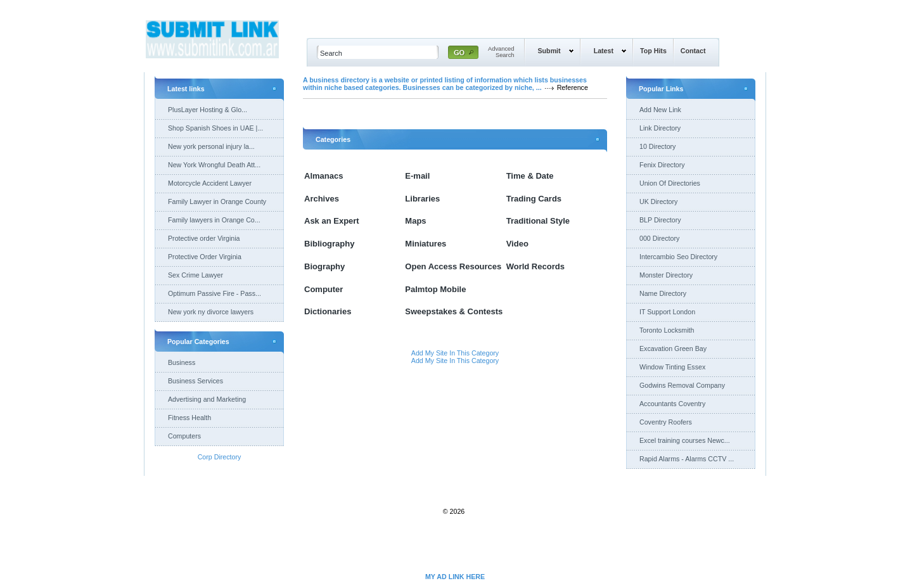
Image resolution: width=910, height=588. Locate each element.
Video (517, 244)
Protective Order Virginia (205, 257)
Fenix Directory (662, 165)
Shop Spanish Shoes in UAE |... (215, 128)
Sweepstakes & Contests (454, 311)
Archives (322, 199)
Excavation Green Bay (673, 348)
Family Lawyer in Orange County (217, 201)
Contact (693, 51)
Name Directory (663, 293)
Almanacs (324, 176)
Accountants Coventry (672, 404)
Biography (324, 266)
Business (182, 362)
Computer (324, 289)
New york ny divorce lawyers (211, 312)
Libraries (422, 199)
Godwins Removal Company (682, 385)
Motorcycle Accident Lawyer (210, 183)
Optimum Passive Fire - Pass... (215, 293)
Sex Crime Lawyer (195, 275)
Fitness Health (189, 418)
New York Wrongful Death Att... (214, 165)
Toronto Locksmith (667, 330)
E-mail (417, 176)
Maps (415, 221)
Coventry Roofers (666, 422)
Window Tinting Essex (672, 367)
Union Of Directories (670, 183)
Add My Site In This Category (455, 353)
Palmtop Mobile (435, 289)
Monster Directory (666, 275)
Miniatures (426, 244)
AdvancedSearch (501, 52)
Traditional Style (538, 221)
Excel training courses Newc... (685, 440)
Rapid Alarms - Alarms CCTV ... (687, 459)
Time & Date (530, 176)
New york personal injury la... (211, 146)
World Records (535, 266)
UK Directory (658, 201)
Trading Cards (534, 199)
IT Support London (667, 312)
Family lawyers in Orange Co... (214, 220)
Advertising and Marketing (207, 399)
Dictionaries (328, 311)
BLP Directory (660, 220)
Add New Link (660, 110)
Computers (184, 436)
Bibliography (329, 244)
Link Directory (660, 128)
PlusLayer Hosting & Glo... (208, 110)
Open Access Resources (453, 266)
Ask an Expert (332, 221)
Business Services (195, 381)
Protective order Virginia (204, 238)
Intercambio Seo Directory (678, 257)
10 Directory (657, 146)
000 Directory (659, 238)
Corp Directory (220, 457)
